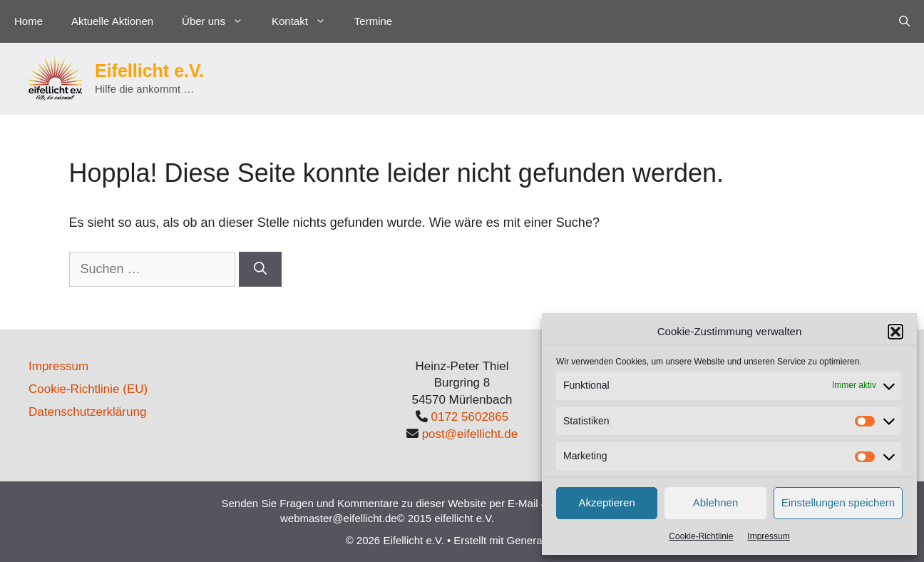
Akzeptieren (607, 502)
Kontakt (306, 21)
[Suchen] (260, 269)
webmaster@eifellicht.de (339, 518)
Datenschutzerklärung (87, 412)
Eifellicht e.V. (149, 71)
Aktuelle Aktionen (112, 21)
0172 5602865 (470, 417)
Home (29, 21)
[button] (895, 332)
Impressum (768, 536)
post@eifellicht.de (470, 434)
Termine (373, 21)
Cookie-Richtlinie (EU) (88, 389)
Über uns (220, 21)
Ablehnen (715, 502)
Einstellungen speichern (838, 502)
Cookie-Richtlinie (701, 536)
